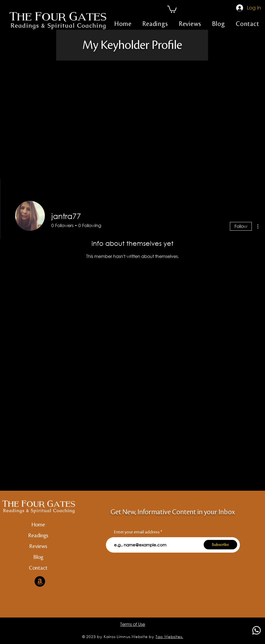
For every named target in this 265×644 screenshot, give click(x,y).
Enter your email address (137, 532)
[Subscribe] (220, 545)
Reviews (38, 546)
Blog (38, 557)
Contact (38, 568)
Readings (38, 536)
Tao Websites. (169, 637)
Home (38, 525)
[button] (172, 9)
